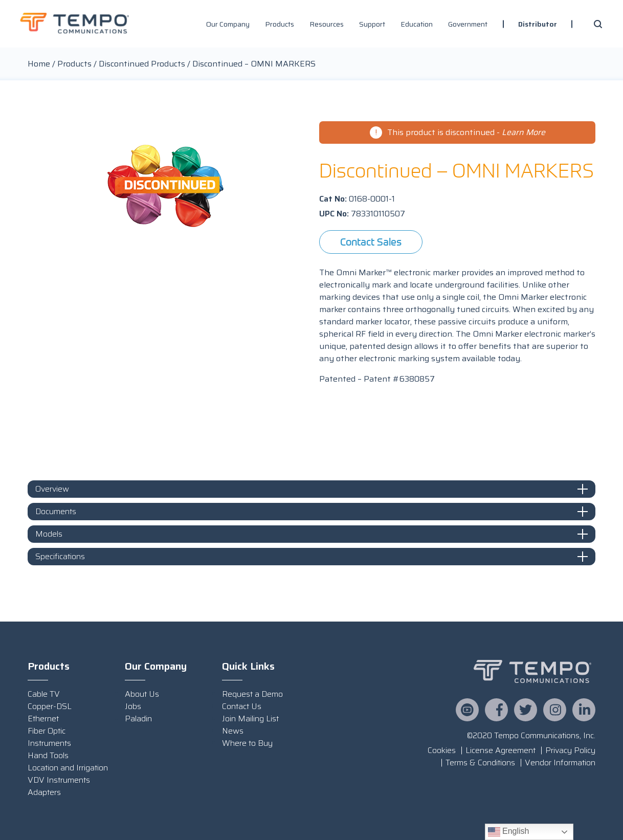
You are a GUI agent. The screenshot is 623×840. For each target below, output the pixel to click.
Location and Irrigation (68, 768)
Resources (327, 24)
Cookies (442, 750)
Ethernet (43, 719)
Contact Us (242, 706)
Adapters (44, 792)
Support (372, 24)
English (509, 832)
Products (280, 24)
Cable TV (44, 694)
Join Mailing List (250, 719)
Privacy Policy (570, 750)
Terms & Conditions (480, 762)
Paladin (138, 719)
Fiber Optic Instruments (49, 737)
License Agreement (500, 750)
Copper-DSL (50, 706)
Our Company (228, 24)
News (233, 731)
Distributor (538, 24)
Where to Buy (247, 743)
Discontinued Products (142, 64)
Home (39, 64)
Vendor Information (560, 762)
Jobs (133, 706)
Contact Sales (371, 242)
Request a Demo (252, 694)
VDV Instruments (59, 780)
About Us (142, 694)
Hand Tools (48, 755)
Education (417, 24)
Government (468, 24)
